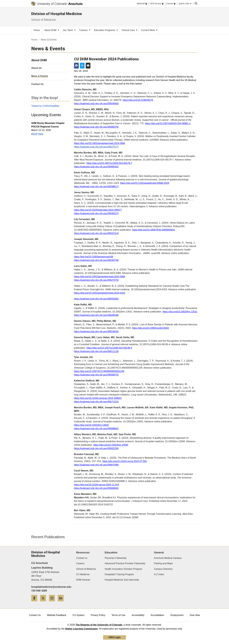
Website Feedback (57, 615)
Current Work (149, 30)
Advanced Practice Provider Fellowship (125, 563)
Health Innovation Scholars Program (123, 569)
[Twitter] (44, 602)
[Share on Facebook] (76, 66)
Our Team (69, 30)
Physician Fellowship (116, 558)
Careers (85, 30)
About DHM (52, 30)
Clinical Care (129, 30)
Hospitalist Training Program (119, 574)
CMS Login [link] (114, 637)
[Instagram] (53, 602)
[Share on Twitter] (82, 66)
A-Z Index (159, 574)
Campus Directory (163, 569)
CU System (78, 615)
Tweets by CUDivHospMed (45, 106)
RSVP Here (37, 134)
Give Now (195, 615)
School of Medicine (44, 20)
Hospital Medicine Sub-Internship (122, 580)
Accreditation (158, 615)
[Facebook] (35, 602)
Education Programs (106, 30)
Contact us (82, 558)
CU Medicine (83, 574)
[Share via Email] (88, 66)
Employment (177, 615)
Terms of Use (118, 615)
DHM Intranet (83, 580)
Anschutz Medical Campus (168, 558)
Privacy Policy (98, 615)
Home (34, 40)
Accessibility (138, 615)
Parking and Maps (163, 563)
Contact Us (35, 615)
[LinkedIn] (62, 602)
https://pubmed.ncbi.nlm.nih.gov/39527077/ (96, 147)
